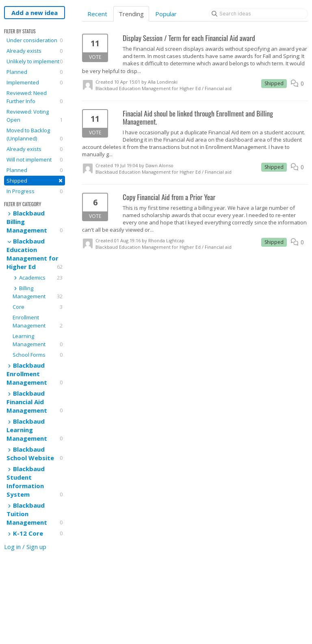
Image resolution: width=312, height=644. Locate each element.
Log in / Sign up (25, 547)
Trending (131, 14)
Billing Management (38, 292)
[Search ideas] (258, 14)
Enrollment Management (38, 322)
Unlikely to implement (35, 61)
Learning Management (38, 340)
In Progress (35, 191)
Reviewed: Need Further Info (35, 97)
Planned (35, 72)
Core (38, 307)
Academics (38, 278)
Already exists (35, 51)
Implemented (35, 82)
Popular (166, 14)
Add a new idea (35, 13)
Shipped (35, 180)
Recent (97, 14)
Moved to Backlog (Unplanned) (35, 135)
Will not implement (35, 159)
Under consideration (35, 40)
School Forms (38, 355)
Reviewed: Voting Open (35, 116)
